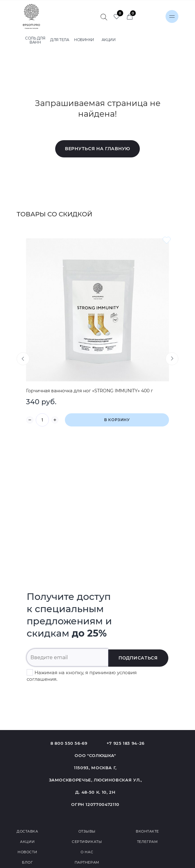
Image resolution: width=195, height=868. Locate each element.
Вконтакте (147, 831)
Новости (27, 852)
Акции (27, 842)
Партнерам (87, 862)
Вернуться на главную (97, 149)
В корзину (117, 420)
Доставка (27, 831)
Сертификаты (87, 842)
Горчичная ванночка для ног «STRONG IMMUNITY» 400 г (90, 391)
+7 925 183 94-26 (126, 743)
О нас (87, 852)
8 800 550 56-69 (69, 743)
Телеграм (147, 842)
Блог (27, 862)
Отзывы (87, 831)
